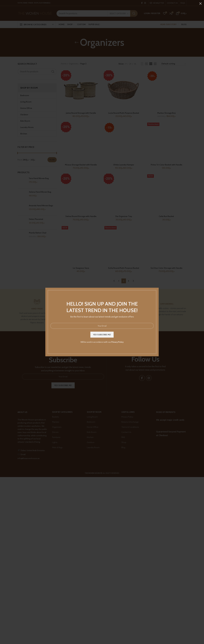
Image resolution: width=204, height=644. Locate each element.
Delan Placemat (36, 219)
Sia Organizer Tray (124, 216)
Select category (118, 13)
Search (134, 13)
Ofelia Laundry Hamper (124, 165)
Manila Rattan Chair (38, 233)
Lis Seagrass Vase (81, 268)
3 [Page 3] (128, 281)
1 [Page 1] (119, 281)
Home (64, 64)
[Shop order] (174, 64)
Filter (52, 160)
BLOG (184, 24)
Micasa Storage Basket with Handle (81, 165)
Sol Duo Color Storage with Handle (166, 268)
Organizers (73, 64)
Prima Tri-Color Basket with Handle (166, 165)
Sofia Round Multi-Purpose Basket (124, 268)
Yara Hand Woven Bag (39, 178)
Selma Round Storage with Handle (81, 216)
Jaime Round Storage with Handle (81, 113)
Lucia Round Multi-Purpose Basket (124, 113)
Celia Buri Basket (166, 216)
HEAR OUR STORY (168, 24)
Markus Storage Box (166, 113)
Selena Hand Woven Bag (40, 192)
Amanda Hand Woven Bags (41, 206)
